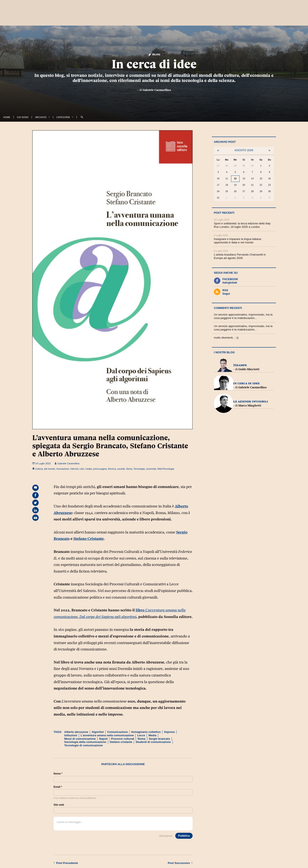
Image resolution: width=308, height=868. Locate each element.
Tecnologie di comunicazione (84, 745)
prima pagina (100, 469)
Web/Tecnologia (166, 469)
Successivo (180, 863)
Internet (74, 469)
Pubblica (184, 836)
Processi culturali (123, 739)
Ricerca (112, 469)
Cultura (39, 469)
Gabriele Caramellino (157, 90)
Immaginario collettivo (146, 732)
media (88, 469)
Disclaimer (166, 836)
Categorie (63, 117)
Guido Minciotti (249, 369)
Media (153, 735)
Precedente (66, 863)
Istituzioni (71, 735)
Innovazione (63, 469)
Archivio (41, 117)
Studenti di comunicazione (153, 742)
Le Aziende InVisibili (251, 401)
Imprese (169, 732)
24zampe (240, 365)
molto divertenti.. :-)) (226, 338)
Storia (129, 469)
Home (7, 117)
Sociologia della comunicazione (85, 742)
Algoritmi (98, 732)
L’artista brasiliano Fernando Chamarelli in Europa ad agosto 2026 (240, 256)
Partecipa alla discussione (123, 764)
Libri (82, 469)
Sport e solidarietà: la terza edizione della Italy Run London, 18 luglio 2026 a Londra (242, 225)
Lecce (141, 735)
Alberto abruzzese (76, 732)
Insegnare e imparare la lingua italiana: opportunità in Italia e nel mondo (238, 241)
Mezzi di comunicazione (80, 739)
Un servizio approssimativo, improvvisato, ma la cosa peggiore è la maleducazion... (243, 316)
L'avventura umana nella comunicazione (107, 735)
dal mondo (49, 469)
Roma (141, 739)
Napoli (103, 739)
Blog (154, 54)
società (121, 469)
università (151, 469)
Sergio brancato (159, 739)
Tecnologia (139, 469)
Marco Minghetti (250, 405)
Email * (58, 787)
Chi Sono (23, 117)
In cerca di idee (154, 64)
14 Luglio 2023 (41, 463)
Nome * (58, 774)
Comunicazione (118, 732)
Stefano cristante (121, 742)
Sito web (59, 805)
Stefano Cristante (88, 539)
